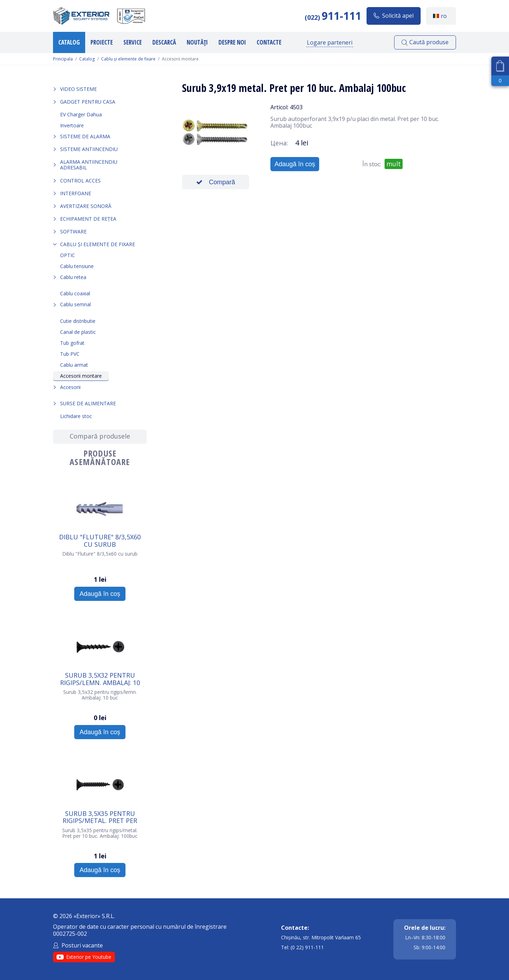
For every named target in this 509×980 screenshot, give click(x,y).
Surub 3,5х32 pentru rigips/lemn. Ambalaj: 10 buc (100, 679)
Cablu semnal (75, 304)
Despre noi (232, 42)
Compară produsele (100, 436)
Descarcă (164, 42)
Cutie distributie (78, 321)
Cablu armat (74, 365)
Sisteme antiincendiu (89, 149)
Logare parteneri (330, 42)
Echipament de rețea (88, 219)
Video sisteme (78, 89)
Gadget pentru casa (88, 102)
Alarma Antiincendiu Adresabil (89, 165)
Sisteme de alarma (85, 136)
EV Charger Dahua (81, 114)
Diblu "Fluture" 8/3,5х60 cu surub (100, 540)
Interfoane (76, 193)
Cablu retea (73, 277)
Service (133, 42)
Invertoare (72, 125)
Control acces (80, 181)
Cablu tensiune (77, 266)
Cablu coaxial (75, 293)
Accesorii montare (81, 376)
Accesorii (70, 387)
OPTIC (68, 255)
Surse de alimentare (88, 403)
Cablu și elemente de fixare (128, 59)
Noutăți (197, 42)
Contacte (269, 42)
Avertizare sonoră (86, 206)
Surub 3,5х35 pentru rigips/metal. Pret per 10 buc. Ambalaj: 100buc (100, 817)
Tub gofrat (72, 343)
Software (73, 231)
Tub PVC (70, 354)
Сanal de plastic (78, 332)
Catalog (69, 42)
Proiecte (102, 42)
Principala (63, 59)
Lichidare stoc (76, 416)
